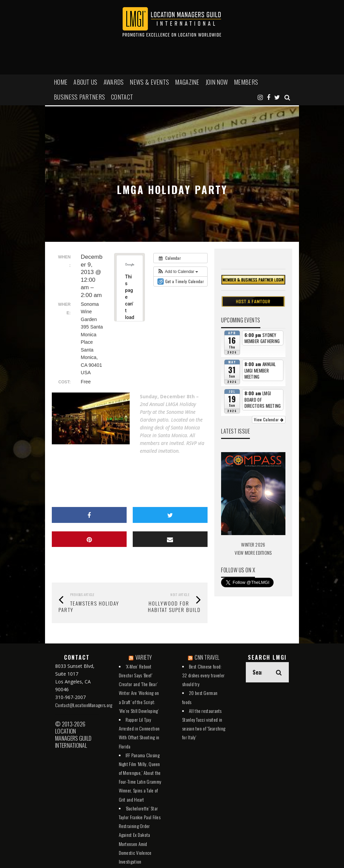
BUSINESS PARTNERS (79, 97)
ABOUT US (85, 82)
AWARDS (114, 82)
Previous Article (82, 595)
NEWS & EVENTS (149, 82)
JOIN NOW (217, 82)
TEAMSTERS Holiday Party (89, 606)
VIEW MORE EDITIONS (253, 553)
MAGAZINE (187, 82)
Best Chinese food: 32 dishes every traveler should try (203, 675)
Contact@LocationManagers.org (84, 705)
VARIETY (144, 657)
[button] (178, 272)
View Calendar (269, 419)
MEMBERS (246, 82)
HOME (61, 82)
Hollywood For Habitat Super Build (174, 606)
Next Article (180, 595)
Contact (122, 97)
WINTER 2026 (253, 544)
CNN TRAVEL (207, 657)
